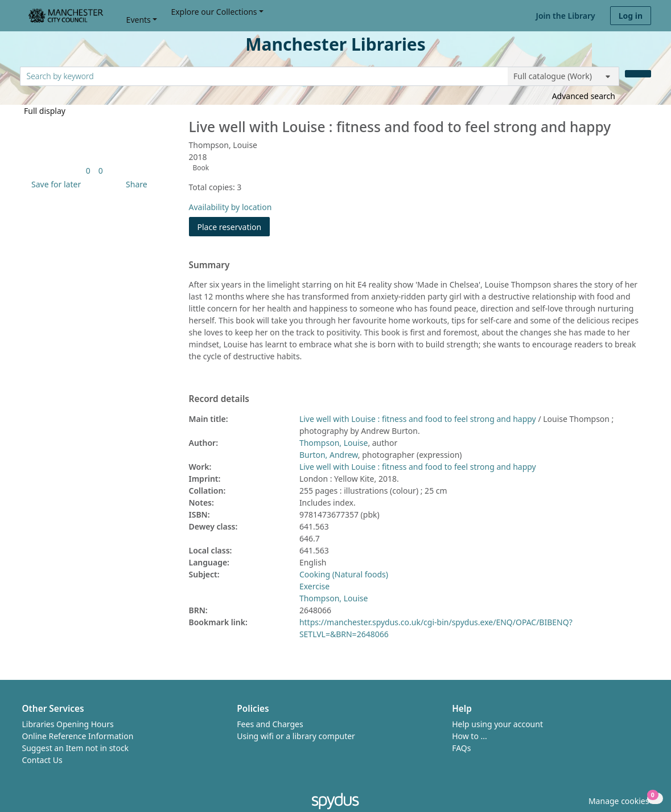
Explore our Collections (214, 12)
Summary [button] (209, 265)
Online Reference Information (78, 736)
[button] (54, 184)
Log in (631, 16)
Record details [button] (219, 399)
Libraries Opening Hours (68, 724)
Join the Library (566, 16)
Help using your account (497, 724)
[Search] (638, 74)
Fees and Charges (270, 724)
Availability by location (230, 207)
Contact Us (42, 760)
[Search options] (563, 76)
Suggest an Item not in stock (76, 748)
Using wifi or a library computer (296, 736)
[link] (88, 171)
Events (139, 20)
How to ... (470, 736)
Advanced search (584, 96)
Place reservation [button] (234, 226)
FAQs (461, 748)
